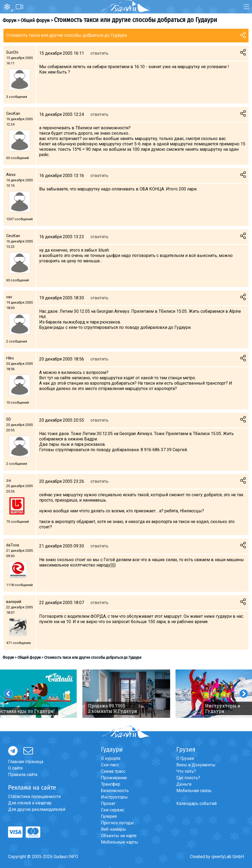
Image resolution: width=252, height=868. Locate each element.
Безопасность (115, 791)
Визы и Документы (196, 765)
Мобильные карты (120, 842)
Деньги (184, 784)
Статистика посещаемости (34, 797)
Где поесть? (188, 778)
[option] (126, 694)
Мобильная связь (194, 791)
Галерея (109, 816)
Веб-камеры (114, 829)
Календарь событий (196, 803)
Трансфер (111, 784)
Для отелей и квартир (30, 803)
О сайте (15, 768)
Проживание (114, 778)
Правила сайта (23, 775)
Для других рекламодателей (37, 809)
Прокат (108, 803)
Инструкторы (114, 797)
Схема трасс (113, 771)
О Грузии (185, 758)
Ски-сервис (113, 810)
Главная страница (26, 762)
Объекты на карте (119, 836)
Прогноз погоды (117, 823)
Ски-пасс (110, 765)
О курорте (111, 758)
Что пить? (186, 771)
